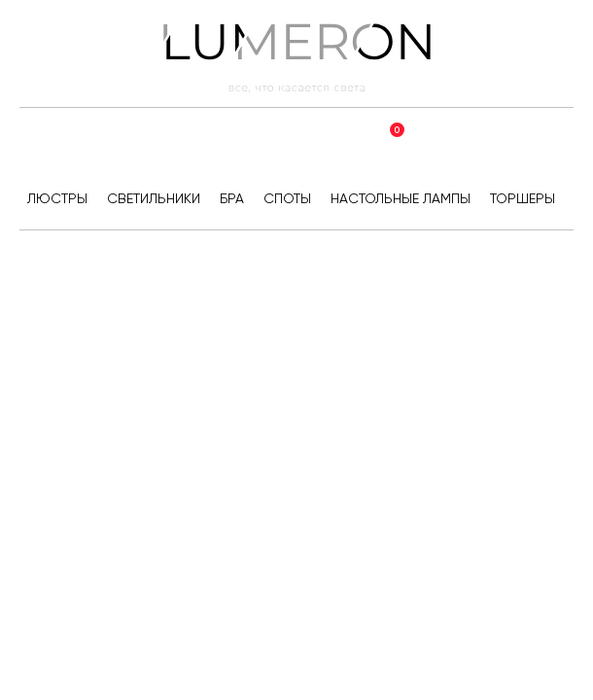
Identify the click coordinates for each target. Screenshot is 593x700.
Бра (232, 198)
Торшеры (523, 198)
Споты (287, 198)
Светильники (154, 198)
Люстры (57, 198)
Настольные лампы (401, 198)
